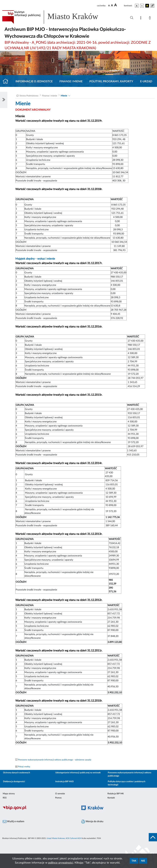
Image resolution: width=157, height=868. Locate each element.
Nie (143, 861)
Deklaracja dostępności (14, 782)
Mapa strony (9, 794)
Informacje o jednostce (34, 82)
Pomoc (58, 798)
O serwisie (60, 794)
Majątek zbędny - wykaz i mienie (36, 259)
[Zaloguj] (150, 18)
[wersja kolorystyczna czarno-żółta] (147, 6)
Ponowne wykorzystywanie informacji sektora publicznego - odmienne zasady (55, 760)
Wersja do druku (92, 822)
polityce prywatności (61, 863)
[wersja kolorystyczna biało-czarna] (142, 6)
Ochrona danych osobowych (17, 773)
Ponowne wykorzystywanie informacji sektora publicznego (129, 774)
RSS (5, 798)
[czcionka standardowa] (109, 6)
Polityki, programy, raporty (111, 82)
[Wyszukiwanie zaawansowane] (132, 18)
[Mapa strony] (141, 18)
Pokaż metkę (24, 767)
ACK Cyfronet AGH (73, 838)
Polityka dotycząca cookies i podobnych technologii (127, 783)
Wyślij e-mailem (13, 822)
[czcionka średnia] (112, 6)
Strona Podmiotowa (29, 96)
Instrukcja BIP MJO (64, 782)
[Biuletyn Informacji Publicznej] (39, 809)
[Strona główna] (7, 82)
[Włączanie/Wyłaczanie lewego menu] (4, 100)
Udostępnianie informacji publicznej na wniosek (78, 773)
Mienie (64, 96)
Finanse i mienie (71, 82)
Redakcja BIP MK (116, 794)
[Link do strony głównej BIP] (55, 17)
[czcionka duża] (119, 5)
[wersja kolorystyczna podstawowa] (137, 6)
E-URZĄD (146, 82)
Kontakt (111, 798)
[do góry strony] (153, 837)
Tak (134, 861)
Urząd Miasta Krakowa (56, 838)
